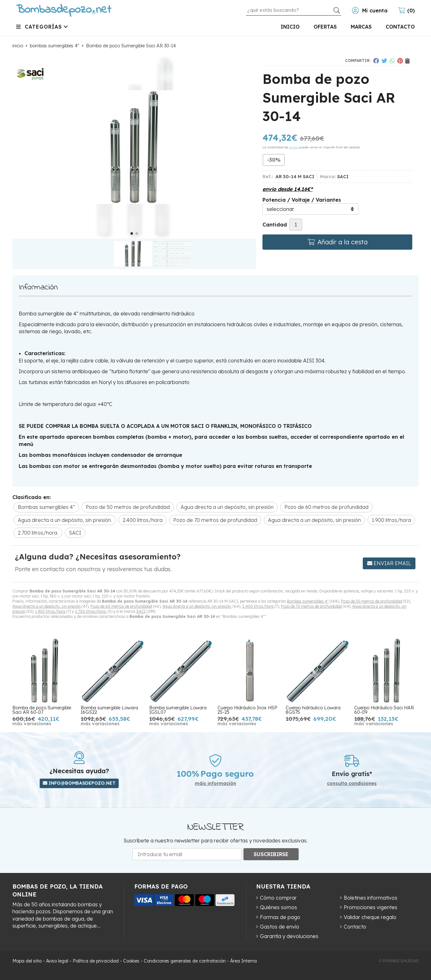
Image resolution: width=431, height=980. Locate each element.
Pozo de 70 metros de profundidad (311, 606)
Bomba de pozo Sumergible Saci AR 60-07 (42, 710)
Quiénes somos (278, 907)
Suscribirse (271, 854)
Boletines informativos (371, 898)
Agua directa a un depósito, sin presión (46, 606)
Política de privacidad (96, 961)
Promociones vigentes (371, 907)
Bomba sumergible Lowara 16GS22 (109, 710)
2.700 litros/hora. (91, 611)
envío (293, 147)
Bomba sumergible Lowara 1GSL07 (178, 710)
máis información (215, 784)
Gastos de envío (280, 927)
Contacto (355, 927)
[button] (132, 233)
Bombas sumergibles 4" (308, 601)
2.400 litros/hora (258, 606)
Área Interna (243, 961)
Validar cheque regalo (370, 917)
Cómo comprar (278, 898)
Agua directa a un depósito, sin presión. (197, 606)
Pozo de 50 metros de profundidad (371, 601)
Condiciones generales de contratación (185, 961)
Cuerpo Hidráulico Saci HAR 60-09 (384, 710)
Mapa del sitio (27, 961)
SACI (141, 611)
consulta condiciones (352, 784)
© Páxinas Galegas (399, 961)
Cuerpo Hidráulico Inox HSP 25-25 (247, 710)
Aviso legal (57, 961)
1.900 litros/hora (50, 611)
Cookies (131, 961)
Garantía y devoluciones (289, 936)
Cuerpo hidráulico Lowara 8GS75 (313, 710)
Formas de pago (280, 917)
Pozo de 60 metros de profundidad (121, 606)
